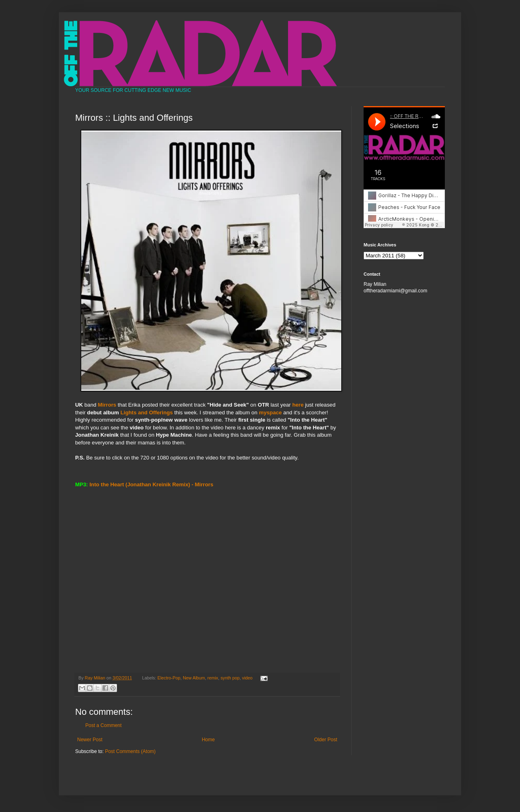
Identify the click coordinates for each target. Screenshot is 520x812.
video (247, 678)
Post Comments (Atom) (130, 751)
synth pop (230, 678)
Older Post (326, 740)
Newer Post (90, 740)
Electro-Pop (169, 678)
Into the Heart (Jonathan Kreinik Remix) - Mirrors (151, 484)
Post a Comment (103, 725)
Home (208, 740)
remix (213, 678)
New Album (194, 678)
